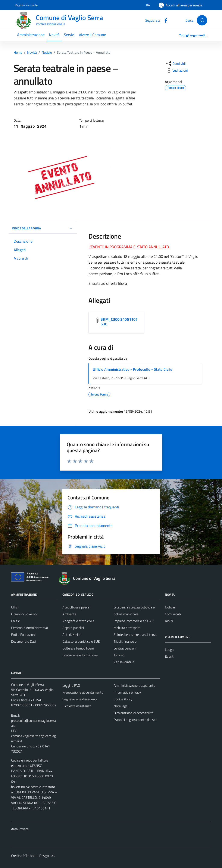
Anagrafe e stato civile (78, 621)
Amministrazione (31, 35)
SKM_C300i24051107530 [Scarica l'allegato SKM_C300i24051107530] (119, 322)
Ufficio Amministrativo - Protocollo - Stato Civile (132, 369)
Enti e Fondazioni (23, 635)
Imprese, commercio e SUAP (134, 621)
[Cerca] (202, 20)
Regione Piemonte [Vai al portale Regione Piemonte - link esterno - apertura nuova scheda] (26, 5)
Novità (54, 35)
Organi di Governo (24, 614)
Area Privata (20, 829)
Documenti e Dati (23, 641)
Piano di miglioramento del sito (135, 720)
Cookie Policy (123, 699)
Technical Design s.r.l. (40, 856)
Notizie (170, 607)
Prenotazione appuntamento (83, 692)
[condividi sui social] (176, 63)
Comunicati (173, 614)
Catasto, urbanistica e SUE (81, 641)
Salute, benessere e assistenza (135, 635)
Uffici (15, 607)
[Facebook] (164, 20)
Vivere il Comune (92, 35)
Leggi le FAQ (71, 685)
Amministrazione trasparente (134, 685)
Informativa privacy (127, 692)
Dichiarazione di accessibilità (134, 713)
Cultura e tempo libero (78, 648)
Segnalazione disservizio (79, 699)
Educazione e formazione (80, 655)
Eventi (170, 656)
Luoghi (170, 650)
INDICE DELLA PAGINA (43, 229)
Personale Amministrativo (29, 628)
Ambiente (69, 614)
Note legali (121, 706)
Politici (16, 621)
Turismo (119, 655)
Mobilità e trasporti (127, 628)
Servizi (69, 35)
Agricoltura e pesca (76, 607)
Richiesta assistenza (77, 706)
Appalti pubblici (73, 628)
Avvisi (169, 621)
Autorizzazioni (72, 635)
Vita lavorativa (124, 662)
